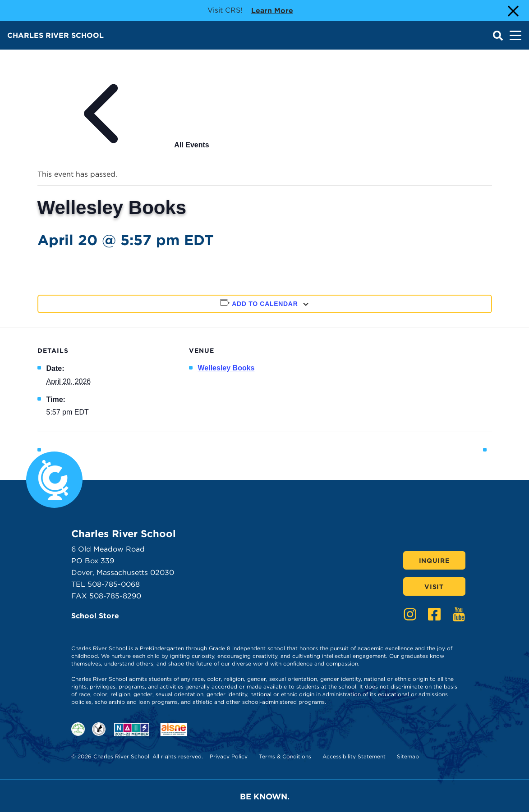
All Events (123, 145)
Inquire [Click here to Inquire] (434, 561)
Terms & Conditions (285, 756)
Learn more (272, 10)
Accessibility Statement (354, 756)
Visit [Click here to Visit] (434, 587)
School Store (95, 616)
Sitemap (408, 756)
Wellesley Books (226, 368)
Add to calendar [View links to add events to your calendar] (265, 304)
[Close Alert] (512, 10)
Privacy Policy (229, 756)
